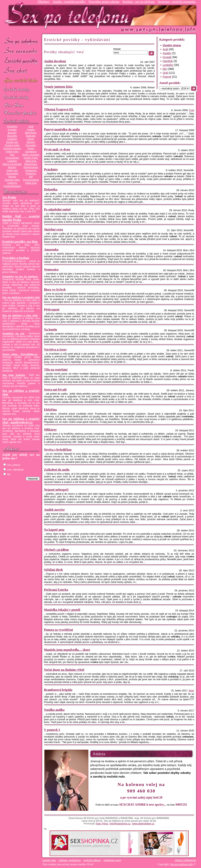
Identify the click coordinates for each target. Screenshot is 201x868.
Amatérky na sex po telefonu (20, 277)
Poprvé (167, 77)
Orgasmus (31, 170)
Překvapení (52, 310)
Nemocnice (51, 269)
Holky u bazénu (31, 155)
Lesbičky (12, 161)
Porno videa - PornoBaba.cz (20, 354)
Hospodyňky (12, 158)
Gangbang (31, 152)
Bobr (191, 691)
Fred (192, 110)
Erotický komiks (12, 149)
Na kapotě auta (54, 530)
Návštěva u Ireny (55, 350)
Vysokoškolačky (12, 186)
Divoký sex (12, 142)
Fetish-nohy (12, 152)
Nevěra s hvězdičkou (58, 450)
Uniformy (12, 183)
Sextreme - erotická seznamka (177, 2)
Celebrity (12, 139)
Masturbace (31, 164)
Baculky (12, 133)
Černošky (31, 145)
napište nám (49, 860)
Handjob (168, 61)
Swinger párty (12, 180)
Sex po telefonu (21, 41)
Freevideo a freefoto (16, 258)
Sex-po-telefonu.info (182, 864)
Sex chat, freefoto (14, 375)
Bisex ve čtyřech (55, 289)
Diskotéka (51, 189)
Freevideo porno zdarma (104, 2)
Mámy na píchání (12, 164)
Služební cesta (53, 229)
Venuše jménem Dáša (58, 87)
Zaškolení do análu (57, 470)
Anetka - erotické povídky (69, 2)
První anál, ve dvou (57, 149)
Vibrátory (43, 2)
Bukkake (31, 136)
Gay (12, 155)
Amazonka (51, 249)
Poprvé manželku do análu (62, 129)
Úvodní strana (172, 45)
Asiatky (31, 130)
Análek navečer (54, 510)
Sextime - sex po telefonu (139, 2)
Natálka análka (54, 710)
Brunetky (12, 136)
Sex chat (21, 71)
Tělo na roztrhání (56, 370)
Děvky (31, 139)
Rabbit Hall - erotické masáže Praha (21, 218)
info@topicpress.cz (120, 824)
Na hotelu (50, 330)
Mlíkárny (50, 430)
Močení (12, 167)
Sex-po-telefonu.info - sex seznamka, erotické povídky (69, 15)
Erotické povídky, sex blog (20, 242)
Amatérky (12, 127)
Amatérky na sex (13, 334)
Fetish (31, 149)
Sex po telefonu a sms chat (20, 315)
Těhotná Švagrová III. (59, 109)
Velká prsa (31, 183)
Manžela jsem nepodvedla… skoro (67, 650)
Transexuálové (31, 180)
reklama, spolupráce (70, 860)
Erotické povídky (21, 61)
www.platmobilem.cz (143, 824)
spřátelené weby (112, 860)
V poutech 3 (52, 730)
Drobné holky (12, 145)
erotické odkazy (92, 860)
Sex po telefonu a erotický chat (21, 297)
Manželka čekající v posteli (62, 610)
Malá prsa (31, 161)
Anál (31, 127)
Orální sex (12, 170)
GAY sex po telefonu (21, 81)
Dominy (31, 142)
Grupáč (167, 57)
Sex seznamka (21, 51)
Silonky (12, 177)
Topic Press (102, 824)
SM (31, 177)
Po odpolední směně (57, 209)
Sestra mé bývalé (55, 390)
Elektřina (50, 410)
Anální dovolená (55, 61)
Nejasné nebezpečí (56, 490)
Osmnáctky (12, 174)
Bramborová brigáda (58, 690)
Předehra (31, 174)
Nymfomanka (31, 167)
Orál (165, 73)
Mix (165, 69)
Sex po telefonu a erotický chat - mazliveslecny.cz (21, 421)
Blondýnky (31, 133)
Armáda (12, 130)
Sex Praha (9, 197)
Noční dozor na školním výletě (64, 670)
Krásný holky (31, 158)
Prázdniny (51, 169)
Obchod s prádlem (56, 550)
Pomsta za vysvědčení (58, 630)
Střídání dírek (53, 570)
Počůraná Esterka (56, 590)
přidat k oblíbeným (185, 860)
